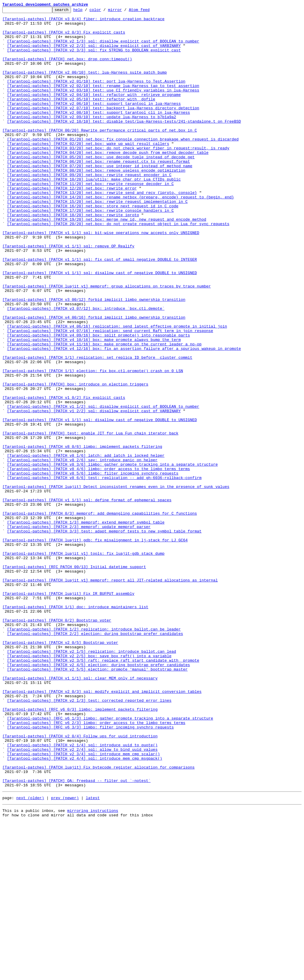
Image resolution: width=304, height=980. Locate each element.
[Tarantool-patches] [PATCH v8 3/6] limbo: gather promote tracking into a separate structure (113, 556)
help (87, 11)
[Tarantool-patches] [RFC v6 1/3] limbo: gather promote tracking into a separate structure (110, 861)
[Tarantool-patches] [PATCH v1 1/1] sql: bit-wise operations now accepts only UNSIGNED (101, 278)
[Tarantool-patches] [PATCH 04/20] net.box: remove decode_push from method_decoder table (108, 182)
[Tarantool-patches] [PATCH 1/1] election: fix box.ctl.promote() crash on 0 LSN (93, 444)
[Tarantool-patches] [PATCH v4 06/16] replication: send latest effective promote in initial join (117, 390)
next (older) (30, 954)
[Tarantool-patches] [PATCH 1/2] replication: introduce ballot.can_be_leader (94, 754)
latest (93, 954)
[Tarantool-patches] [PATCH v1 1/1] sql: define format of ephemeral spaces (87, 599)
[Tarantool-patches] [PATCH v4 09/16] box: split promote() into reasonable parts (99, 401)
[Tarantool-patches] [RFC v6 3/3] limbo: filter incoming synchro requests (91, 871)
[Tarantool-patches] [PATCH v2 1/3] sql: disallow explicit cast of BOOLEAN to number (103, 48)
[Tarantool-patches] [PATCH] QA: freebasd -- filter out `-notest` (76, 935)
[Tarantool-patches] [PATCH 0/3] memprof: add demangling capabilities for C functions (100, 615)
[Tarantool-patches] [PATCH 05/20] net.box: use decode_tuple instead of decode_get (101, 187)
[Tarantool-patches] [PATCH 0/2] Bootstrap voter (57, 743)
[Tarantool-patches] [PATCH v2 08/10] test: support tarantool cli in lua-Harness (99, 134)
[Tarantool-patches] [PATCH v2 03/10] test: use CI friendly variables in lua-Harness (103, 107)
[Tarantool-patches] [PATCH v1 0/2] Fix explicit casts (64, 476)
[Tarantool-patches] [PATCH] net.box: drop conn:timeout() (67, 69)
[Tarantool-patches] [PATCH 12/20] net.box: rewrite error (72, 225)
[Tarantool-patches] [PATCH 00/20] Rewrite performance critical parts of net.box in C (100, 155)
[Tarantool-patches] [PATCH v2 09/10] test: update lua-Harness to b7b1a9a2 (92, 139)
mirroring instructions (93, 968)
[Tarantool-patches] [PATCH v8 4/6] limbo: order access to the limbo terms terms (99, 561)
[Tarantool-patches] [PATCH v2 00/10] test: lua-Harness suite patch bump (85, 86)
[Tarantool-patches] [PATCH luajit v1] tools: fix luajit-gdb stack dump (83, 663)
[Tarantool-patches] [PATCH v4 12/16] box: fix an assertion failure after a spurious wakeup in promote (124, 417)
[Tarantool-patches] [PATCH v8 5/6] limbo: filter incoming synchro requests (93, 567)
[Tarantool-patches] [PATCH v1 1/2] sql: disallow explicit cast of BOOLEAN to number (103, 486)
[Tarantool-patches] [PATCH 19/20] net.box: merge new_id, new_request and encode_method (107, 262)
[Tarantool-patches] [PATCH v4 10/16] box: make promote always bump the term (94, 406)
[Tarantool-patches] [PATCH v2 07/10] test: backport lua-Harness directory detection (103, 128)
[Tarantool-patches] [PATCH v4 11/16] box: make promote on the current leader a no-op (104, 412)
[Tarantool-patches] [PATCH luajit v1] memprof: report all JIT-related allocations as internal (110, 695)
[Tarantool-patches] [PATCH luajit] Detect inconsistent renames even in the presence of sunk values (116, 583)
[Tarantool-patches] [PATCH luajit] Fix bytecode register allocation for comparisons (98, 919)
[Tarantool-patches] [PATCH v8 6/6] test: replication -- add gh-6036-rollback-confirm (104, 572)
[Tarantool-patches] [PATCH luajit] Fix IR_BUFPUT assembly (68, 711)
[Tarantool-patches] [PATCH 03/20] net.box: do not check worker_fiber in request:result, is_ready (118, 176)
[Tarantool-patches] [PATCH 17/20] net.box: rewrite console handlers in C (91, 251)
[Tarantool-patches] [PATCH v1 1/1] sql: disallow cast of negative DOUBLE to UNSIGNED (100, 326)
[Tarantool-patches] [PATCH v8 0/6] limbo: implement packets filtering (82, 535)
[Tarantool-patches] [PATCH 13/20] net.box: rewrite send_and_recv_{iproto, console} (102, 230)
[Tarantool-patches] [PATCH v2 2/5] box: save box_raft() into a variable (89, 786)
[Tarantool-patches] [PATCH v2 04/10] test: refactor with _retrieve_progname (94, 112)
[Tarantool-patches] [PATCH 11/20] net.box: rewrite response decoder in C (91, 219)
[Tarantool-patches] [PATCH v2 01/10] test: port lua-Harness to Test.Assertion (96, 96)
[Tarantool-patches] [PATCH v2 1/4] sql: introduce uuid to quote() (82, 893)
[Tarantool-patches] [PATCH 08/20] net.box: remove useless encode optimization (96, 203)
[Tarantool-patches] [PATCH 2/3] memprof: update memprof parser (79, 631)
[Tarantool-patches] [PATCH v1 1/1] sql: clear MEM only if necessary (80, 813)
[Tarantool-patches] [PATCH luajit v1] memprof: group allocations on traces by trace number (107, 342)
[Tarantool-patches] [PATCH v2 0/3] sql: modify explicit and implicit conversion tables (102, 829)
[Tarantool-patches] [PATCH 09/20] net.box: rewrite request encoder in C (89, 208)
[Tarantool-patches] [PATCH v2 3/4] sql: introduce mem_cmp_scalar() (84, 903)
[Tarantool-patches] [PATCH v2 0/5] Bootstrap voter (60, 770)
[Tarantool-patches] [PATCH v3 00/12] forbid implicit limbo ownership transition (94, 358)
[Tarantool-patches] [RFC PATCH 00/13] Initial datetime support (74, 679)
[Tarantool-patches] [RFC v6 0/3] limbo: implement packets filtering (80, 850)
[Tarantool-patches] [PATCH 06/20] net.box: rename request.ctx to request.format (99, 192)
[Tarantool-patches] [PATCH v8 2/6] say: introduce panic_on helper (82, 551)
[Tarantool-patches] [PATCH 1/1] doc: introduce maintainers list (75, 727)
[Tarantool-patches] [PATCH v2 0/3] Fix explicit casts (64, 37)
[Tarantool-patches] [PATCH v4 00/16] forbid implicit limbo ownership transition (94, 380)
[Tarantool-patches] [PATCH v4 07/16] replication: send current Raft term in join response (110, 396)
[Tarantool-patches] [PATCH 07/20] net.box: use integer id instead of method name (100, 198)
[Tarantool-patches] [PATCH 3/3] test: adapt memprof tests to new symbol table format (104, 636)
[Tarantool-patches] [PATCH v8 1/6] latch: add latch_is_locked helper (86, 545)
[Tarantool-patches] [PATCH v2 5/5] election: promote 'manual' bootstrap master (97, 802)
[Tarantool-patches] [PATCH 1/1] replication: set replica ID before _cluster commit (97, 428)
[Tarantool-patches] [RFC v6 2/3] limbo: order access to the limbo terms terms (96, 866)
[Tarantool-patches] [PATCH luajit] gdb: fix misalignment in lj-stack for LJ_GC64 (95, 647)
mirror (124, 11)
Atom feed (148, 11)
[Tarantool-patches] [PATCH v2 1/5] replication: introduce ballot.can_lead (92, 780)
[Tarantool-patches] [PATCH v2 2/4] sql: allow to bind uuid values (82, 898)
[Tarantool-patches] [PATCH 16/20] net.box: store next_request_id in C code (93, 246)
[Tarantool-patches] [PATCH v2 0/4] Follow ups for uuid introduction (80, 882)
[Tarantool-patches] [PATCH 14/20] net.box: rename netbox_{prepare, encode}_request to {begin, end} (121, 235)
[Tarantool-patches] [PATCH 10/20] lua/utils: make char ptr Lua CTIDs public (94, 214)
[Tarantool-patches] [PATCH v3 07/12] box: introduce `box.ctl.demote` (86, 369)
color (104, 11)
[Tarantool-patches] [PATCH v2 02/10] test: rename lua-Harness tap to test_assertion (103, 102)
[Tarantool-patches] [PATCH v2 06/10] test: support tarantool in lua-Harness (94, 123)
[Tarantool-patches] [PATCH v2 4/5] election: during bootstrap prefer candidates (99, 796)
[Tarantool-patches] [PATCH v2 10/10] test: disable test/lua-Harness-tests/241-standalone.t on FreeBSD (124, 144)
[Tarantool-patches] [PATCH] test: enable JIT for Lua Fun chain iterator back (90, 519)
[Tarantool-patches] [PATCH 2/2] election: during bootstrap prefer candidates (95, 759)
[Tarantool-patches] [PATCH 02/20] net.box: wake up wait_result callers (88, 171)
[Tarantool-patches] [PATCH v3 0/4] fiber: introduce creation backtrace (83, 21)
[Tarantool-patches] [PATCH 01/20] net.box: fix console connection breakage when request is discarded (123, 166)
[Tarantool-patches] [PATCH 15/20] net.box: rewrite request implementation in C (97, 241)
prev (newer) (65, 954)
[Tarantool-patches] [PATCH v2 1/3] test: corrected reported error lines (89, 839)
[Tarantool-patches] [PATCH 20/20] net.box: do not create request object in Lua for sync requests (118, 267)
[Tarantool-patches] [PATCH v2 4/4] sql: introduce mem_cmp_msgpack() (85, 909)
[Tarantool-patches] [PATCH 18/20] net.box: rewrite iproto (73, 257)
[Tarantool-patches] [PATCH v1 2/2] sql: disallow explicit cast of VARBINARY (94, 492)
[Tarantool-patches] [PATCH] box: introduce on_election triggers (75, 460)
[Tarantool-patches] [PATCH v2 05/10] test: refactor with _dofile (81, 118)
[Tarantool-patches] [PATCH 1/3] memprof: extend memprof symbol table (86, 625)
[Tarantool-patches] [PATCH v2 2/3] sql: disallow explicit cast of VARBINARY (94, 53)
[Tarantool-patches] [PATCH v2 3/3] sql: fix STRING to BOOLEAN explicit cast (94, 59)
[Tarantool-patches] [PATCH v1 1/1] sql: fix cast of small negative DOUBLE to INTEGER (100, 310)
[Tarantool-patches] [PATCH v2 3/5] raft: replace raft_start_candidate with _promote (103, 791)
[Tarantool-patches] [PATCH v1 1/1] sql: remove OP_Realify (68, 294)
